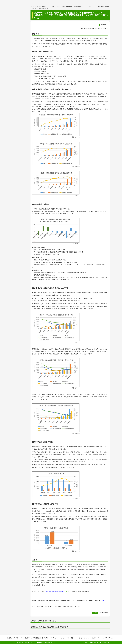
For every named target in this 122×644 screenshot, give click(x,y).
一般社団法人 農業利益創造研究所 (55, 591)
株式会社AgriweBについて (15, 638)
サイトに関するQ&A (69, 638)
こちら (102, 600)
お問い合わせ (81, 638)
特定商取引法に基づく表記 (41, 638)
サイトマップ (92, 638)
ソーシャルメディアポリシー (107, 638)
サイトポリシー (56, 638)
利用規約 (28, 638)
